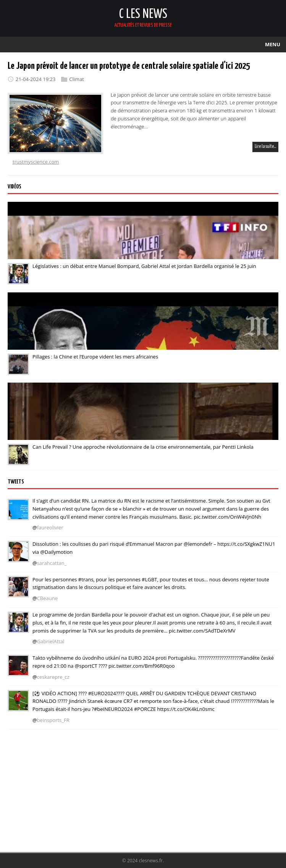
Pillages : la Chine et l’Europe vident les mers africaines (95, 357)
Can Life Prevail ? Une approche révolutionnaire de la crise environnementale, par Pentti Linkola (143, 447)
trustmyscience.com (36, 162)
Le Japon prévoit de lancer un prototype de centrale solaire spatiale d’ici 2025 (129, 66)
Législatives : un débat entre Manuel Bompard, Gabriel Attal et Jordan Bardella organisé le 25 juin (144, 266)
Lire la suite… (265, 147)
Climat (77, 79)
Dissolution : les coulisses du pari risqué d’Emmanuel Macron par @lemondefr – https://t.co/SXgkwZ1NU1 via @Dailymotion (154, 548)
